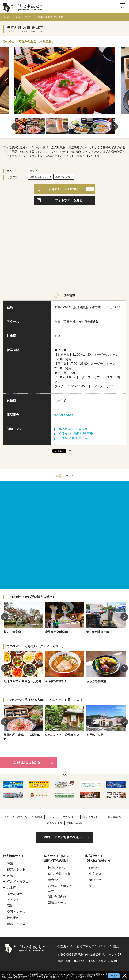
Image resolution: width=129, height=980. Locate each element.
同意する (114, 976)
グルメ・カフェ (24, 17)
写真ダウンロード (93, 817)
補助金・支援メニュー (60, 888)
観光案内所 (114, 817)
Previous (8, 81)
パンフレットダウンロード (63, 817)
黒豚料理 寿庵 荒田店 (71, 438)
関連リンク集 (55, 823)
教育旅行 (54, 880)
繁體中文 (95, 880)
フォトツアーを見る (69, 200)
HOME (7, 17)
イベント (13, 900)
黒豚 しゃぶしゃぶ (39, 177)
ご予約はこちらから (27, 762)
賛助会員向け (57, 897)
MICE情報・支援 (59, 874)
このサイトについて (16, 817)
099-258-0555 (64, 415)
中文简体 (95, 874)
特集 (10, 863)
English (94, 868)
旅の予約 (13, 918)
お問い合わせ (74, 823)
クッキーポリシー (66, 977)
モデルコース (16, 894)
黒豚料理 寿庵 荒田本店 (50, 17)
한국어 (94, 886)
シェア (72, 451)
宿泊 (10, 906)
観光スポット (16, 869)
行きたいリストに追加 (66, 189)
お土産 (12, 888)
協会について (57, 868)
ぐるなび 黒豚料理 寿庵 (74, 434)
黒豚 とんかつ (63, 177)
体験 (10, 875)
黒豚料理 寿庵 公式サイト (74, 429)
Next (121, 81)
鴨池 (32, 171)
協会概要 (37, 817)
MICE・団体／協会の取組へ (63, 837)
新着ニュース (16, 924)
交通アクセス (16, 912)
